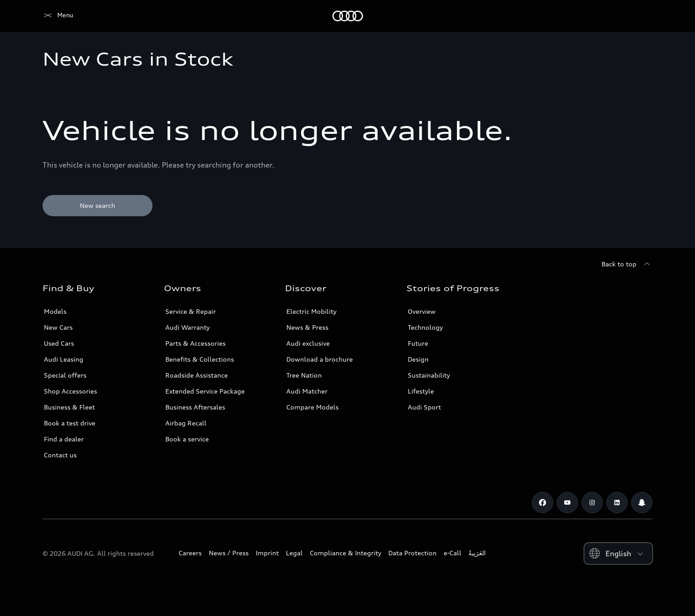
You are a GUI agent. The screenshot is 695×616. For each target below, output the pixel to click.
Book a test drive (70, 423)
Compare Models (312, 407)
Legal (294, 553)
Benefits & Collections (200, 359)
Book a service (187, 439)
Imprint (267, 553)
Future (418, 343)
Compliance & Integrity (346, 553)
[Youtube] (567, 503)
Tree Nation (304, 375)
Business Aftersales (195, 407)
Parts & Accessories (195, 343)
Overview (422, 311)
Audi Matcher (307, 391)
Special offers (65, 375)
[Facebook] (543, 503)
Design (418, 359)
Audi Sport (424, 407)
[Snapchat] (642, 503)
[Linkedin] (617, 503)
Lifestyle (421, 391)
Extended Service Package (205, 391)
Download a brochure (320, 359)
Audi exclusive (308, 343)
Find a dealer (64, 439)
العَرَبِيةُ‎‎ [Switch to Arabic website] (477, 553)
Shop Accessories (70, 391)
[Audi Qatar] (58, 16)
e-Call (453, 553)
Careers (190, 553)
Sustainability (429, 375)
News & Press (307, 327)
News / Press (229, 553)
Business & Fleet (69, 407)
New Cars (58, 327)
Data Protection (412, 553)
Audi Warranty (187, 327)
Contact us (60, 455)
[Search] (642, 16)
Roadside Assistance (197, 375)
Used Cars (59, 343)
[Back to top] (627, 264)
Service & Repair (191, 311)
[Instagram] (592, 503)
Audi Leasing (64, 359)
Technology (425, 327)
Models (55, 311)
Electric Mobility (311, 311)
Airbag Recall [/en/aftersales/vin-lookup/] (186, 423)
